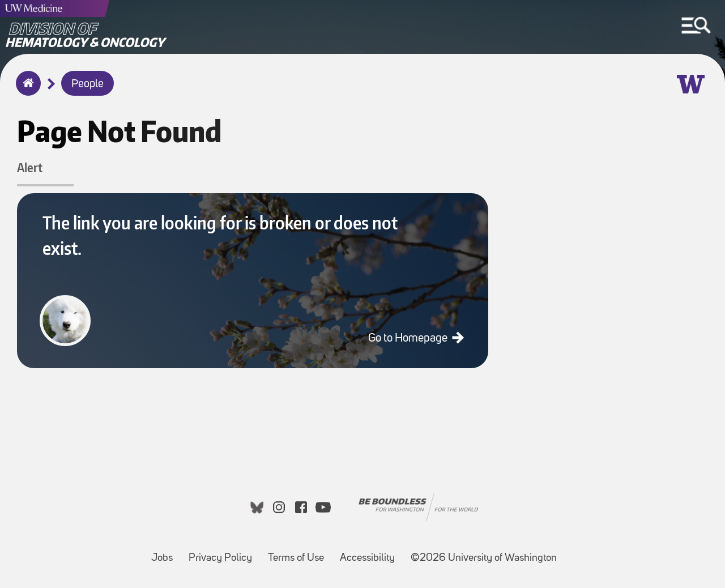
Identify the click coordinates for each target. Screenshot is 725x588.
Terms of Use (299, 553)
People (88, 84)
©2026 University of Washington (484, 558)
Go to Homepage (409, 338)
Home (26, 91)
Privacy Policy (224, 553)
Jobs (165, 553)
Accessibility (371, 553)
